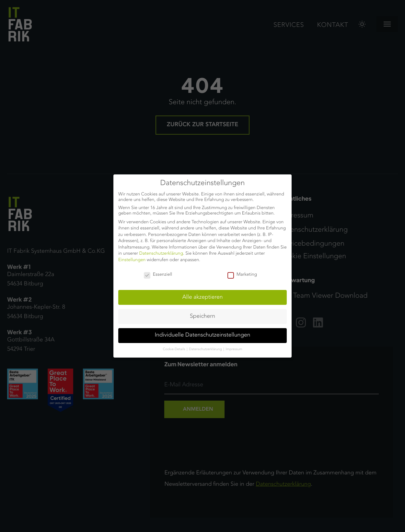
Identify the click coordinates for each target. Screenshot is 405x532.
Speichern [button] (202, 317)
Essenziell (158, 275)
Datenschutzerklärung (161, 254)
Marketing (242, 275)
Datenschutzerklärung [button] (206, 349)
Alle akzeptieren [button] (203, 298)
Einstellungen (132, 260)
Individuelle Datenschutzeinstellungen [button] (203, 335)
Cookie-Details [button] (175, 349)
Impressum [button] (234, 349)
